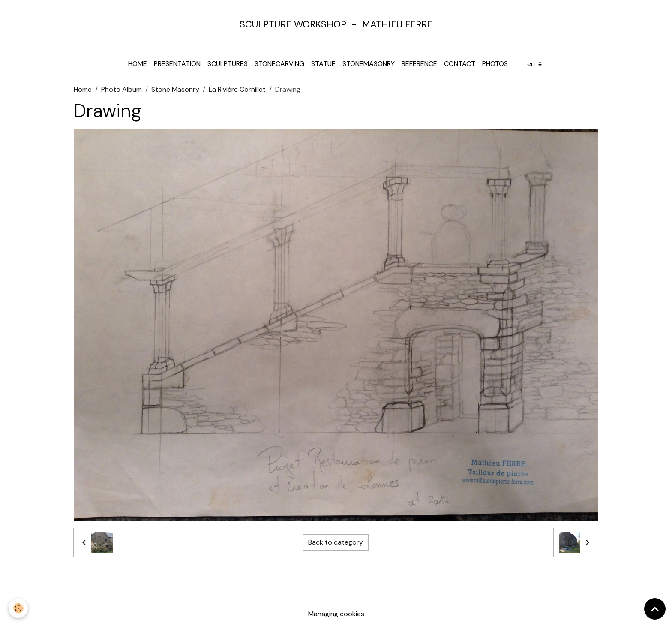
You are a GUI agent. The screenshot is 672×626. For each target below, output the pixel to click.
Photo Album (121, 89)
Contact (460, 64)
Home (138, 64)
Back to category (336, 542)
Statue (323, 64)
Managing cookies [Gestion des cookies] (336, 614)
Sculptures (228, 64)
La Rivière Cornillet (237, 89)
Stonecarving (279, 64)
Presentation (177, 64)
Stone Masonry (175, 89)
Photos (495, 64)
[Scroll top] (655, 609)
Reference (419, 64)
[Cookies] (18, 608)
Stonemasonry (369, 64)
